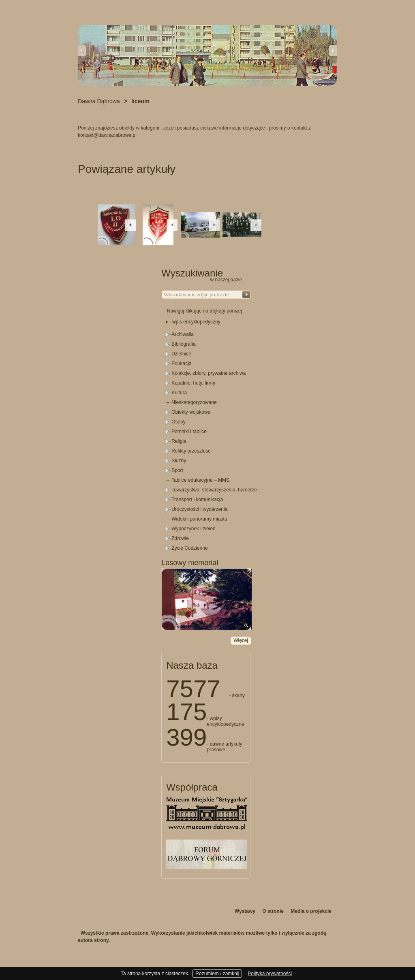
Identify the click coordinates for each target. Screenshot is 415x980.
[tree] (206, 441)
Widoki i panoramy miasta (199, 519)
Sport (177, 470)
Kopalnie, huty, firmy (193, 383)
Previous (82, 51)
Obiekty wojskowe (191, 412)
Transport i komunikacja (197, 500)
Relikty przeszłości (191, 451)
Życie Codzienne (189, 548)
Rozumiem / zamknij (217, 974)
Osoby (179, 422)
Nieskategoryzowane (194, 402)
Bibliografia (183, 344)
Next (333, 51)
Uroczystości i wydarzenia (199, 509)
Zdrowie (180, 538)
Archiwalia (183, 334)
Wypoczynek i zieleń (194, 529)
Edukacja (181, 364)
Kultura (179, 393)
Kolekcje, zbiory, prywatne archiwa (209, 373)
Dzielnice (181, 354)
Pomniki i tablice (189, 432)
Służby (179, 461)
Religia (179, 441)
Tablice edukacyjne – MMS (200, 480)
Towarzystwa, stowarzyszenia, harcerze (214, 490)
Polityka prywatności (270, 974)
